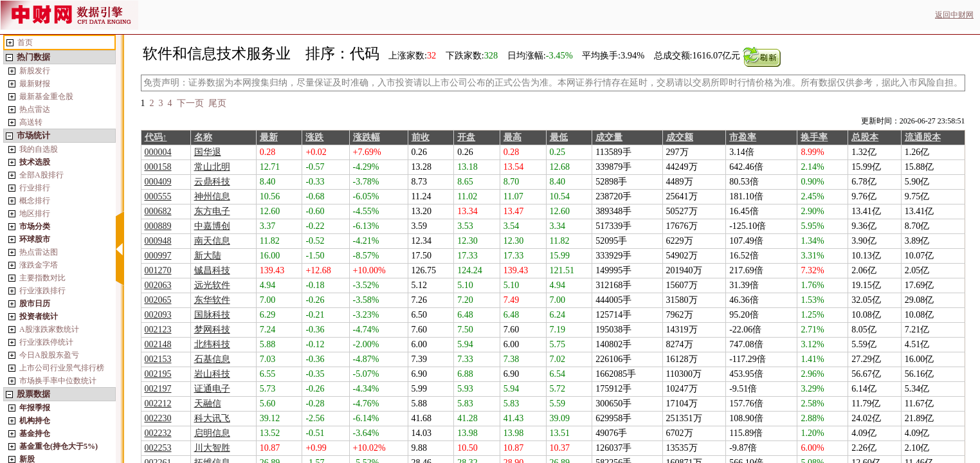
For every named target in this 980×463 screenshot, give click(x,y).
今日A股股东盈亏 (49, 355)
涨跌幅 (367, 137)
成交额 (680, 137)
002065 (158, 300)
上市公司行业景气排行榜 (62, 368)
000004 (158, 152)
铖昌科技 (212, 270)
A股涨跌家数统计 (49, 329)
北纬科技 (212, 344)
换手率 (814, 137)
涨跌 (314, 137)
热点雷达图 (39, 252)
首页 (25, 42)
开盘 (466, 137)
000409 (158, 182)
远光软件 (212, 285)
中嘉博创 (212, 226)
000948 (158, 241)
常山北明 (212, 167)
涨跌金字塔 (39, 265)
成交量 (609, 137)
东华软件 (212, 300)
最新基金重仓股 (46, 96)
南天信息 (212, 241)
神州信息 (212, 196)
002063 (158, 285)
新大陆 (208, 256)
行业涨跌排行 (42, 291)
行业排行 (35, 188)
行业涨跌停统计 (46, 342)
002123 (158, 330)
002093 (158, 315)
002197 (158, 389)
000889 (158, 226)
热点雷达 (35, 109)
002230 (158, 418)
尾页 (217, 103)
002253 (158, 448)
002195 (158, 374)
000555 (158, 196)
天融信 (208, 404)
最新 (269, 137)
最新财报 (35, 84)
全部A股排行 (41, 175)
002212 (158, 404)
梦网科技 (212, 330)
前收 (421, 137)
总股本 (865, 137)
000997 (158, 256)
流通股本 (923, 137)
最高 (513, 137)
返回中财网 (954, 15)
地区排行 (35, 213)
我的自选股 (39, 149)
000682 (158, 211)
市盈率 (743, 137)
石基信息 (212, 359)
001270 (158, 270)
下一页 (190, 103)
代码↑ (156, 137)
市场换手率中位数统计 (58, 381)
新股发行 (35, 71)
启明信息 (212, 433)
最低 (559, 137)
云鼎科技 (212, 182)
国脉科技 (212, 315)
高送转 (31, 122)
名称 (203, 137)
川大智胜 (212, 448)
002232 (158, 433)
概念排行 (35, 201)
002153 (158, 359)
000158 (158, 167)
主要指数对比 (42, 278)
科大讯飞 (212, 418)
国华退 (208, 152)
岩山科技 (212, 374)
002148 (158, 344)
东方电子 (212, 211)
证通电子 (212, 389)
